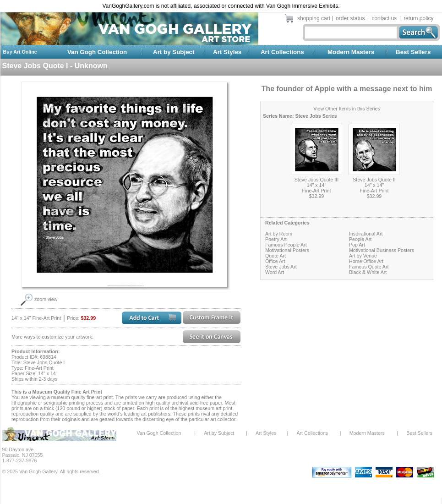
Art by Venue (363, 256)
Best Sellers (413, 52)
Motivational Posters (287, 250)
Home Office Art (366, 261)
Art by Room (279, 234)
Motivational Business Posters (382, 250)
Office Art (275, 261)
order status (350, 18)
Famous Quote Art (369, 267)
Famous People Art (286, 245)
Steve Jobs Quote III (317, 180)
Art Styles (227, 52)
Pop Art (357, 245)
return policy (418, 18)
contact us (384, 18)
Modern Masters (351, 52)
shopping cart (314, 18)
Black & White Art (368, 272)
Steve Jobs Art (281, 267)
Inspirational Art (366, 234)
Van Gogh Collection (97, 52)
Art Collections (282, 52)
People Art (360, 239)
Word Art (275, 272)
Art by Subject (174, 52)
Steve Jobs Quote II (374, 180)
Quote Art (276, 256)
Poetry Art (276, 239)
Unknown (91, 66)
